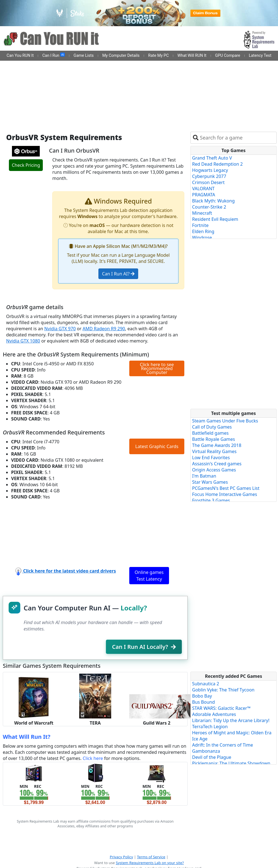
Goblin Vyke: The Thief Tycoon (223, 690)
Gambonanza (206, 751)
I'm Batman (204, 476)
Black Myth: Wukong (213, 201)
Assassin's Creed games (217, 464)
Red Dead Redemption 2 (217, 164)
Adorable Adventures (214, 714)
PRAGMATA (204, 195)
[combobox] (237, 138)
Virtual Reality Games (214, 451)
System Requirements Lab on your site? (150, 863)
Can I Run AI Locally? (144, 647)
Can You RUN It (20, 56)
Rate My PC (158, 56)
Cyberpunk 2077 (209, 176)
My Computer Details (121, 56)
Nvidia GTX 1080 (23, 341)
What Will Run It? (27, 737)
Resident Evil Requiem (215, 219)
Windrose (202, 238)
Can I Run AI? (118, 274)
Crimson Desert (208, 182)
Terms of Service (151, 857)
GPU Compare (228, 56)
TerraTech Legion (210, 727)
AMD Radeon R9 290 (104, 329)
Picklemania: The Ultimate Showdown (231, 763)
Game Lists (84, 56)
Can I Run (54, 55)
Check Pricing (26, 165)
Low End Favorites (211, 458)
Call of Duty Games (212, 427)
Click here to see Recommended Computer (157, 368)
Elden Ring (203, 231)
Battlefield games (210, 433)
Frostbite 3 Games (211, 500)
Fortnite (200, 225)
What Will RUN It (192, 56)
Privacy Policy (121, 857)
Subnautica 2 (206, 684)
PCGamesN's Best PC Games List (226, 488)
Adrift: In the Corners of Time (223, 745)
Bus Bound (203, 702)
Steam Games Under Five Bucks (225, 421)
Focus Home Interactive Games (225, 494)
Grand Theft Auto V (212, 158)
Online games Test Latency (149, 576)
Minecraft (202, 213)
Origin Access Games (214, 470)
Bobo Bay (202, 696)
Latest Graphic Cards (157, 446)
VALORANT (203, 189)
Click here (93, 758)
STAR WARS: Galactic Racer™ (221, 708)
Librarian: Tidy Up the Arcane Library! (231, 720)
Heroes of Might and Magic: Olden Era (232, 733)
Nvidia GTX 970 (60, 329)
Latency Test (260, 56)
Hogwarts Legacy (210, 170)
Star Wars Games (210, 482)
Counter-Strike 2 (209, 207)
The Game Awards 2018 (217, 445)
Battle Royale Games (214, 439)
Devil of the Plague (212, 757)
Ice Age (200, 739)
